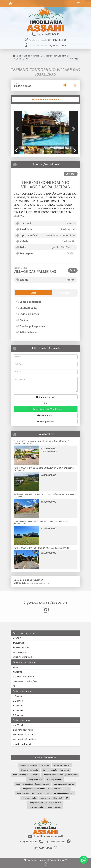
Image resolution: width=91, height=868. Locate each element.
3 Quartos (18, 705)
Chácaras (18, 672)
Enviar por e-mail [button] (46, 397)
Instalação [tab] (33, 293)
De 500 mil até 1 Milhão (24, 739)
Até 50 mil (18, 725)
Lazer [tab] (20, 293)
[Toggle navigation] (78, 4)
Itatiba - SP (38, 56)
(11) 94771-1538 (57, 40)
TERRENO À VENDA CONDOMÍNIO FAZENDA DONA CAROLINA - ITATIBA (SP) (44, 469)
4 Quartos (18, 710)
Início (17, 56)
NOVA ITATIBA (20, 652)
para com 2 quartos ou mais (33, 784)
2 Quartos (18, 701)
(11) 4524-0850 (51, 34)
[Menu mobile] (10, 4)
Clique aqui (19, 583)
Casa (15, 667)
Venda (27, 56)
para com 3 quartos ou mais (45, 803)
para (62, 765)
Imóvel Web (19, 643)
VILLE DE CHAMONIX (23, 657)
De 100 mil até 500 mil (24, 734)
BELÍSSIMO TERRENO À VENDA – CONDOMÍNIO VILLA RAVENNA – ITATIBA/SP (45, 496)
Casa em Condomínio (23, 676)
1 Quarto (17, 696)
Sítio (15, 686)
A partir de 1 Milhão (23, 744)
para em (35, 766)
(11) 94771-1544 (57, 46)
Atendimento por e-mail (45, 836)
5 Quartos (18, 715)
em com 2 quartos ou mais (60, 775)
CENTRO (17, 638)
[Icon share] (45, 609)
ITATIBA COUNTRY (22, 647)
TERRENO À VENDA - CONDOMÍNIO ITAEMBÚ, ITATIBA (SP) (42, 548)
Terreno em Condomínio (58, 56)
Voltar (74, 59)
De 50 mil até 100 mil (23, 730)
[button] (18, 129)
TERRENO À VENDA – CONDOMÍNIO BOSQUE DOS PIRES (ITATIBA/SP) (41, 522)
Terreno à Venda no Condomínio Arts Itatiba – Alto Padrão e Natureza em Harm (43, 442)
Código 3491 (22, 59)
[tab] (28, 100)
